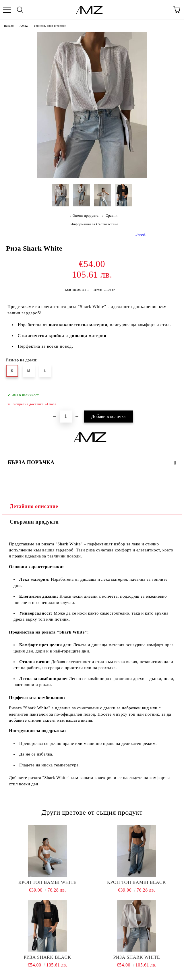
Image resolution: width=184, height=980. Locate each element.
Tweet (140, 234)
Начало (9, 26)
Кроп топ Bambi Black (136, 882)
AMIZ (24, 26)
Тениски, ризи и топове (50, 26)
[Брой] (66, 417)
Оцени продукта (86, 216)
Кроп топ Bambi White (47, 882)
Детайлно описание (34, 506)
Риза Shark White (137, 957)
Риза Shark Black (48, 957)
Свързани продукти (34, 522)
